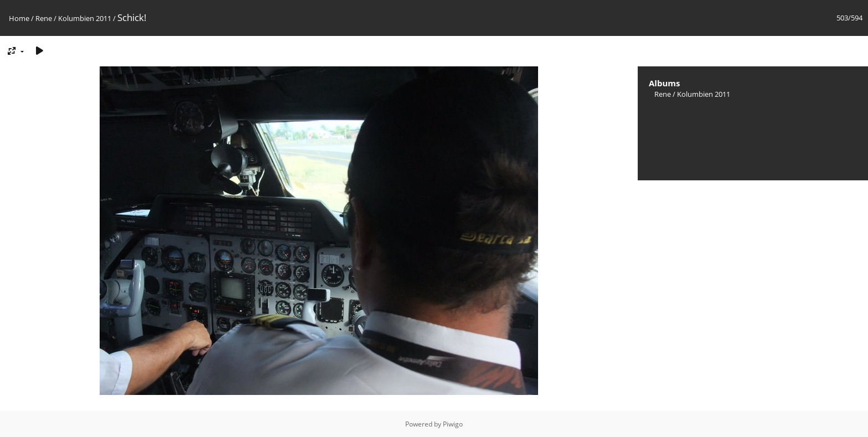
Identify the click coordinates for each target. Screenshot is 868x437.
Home (19, 18)
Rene (44, 18)
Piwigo (453, 424)
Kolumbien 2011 (85, 18)
